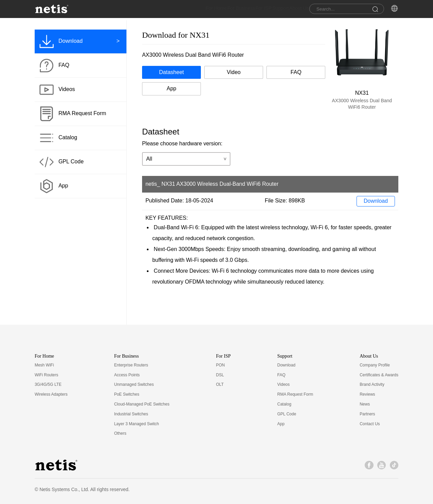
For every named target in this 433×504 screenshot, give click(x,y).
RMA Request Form (295, 394)
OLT (220, 384)
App (281, 424)
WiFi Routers (46, 375)
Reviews (367, 394)
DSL (220, 375)
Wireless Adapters (51, 394)
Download (376, 201)
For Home (185, 10)
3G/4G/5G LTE (48, 384)
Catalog (284, 404)
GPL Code (287, 414)
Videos (283, 384)
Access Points (127, 375)
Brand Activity (372, 384)
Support (268, 10)
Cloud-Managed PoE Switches (142, 404)
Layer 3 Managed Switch (137, 424)
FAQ (281, 375)
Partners (367, 414)
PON (221, 365)
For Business (216, 10)
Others (120, 433)
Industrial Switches (131, 414)
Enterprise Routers (131, 365)
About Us (293, 10)
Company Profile (375, 365)
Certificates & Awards (379, 375)
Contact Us (370, 424)
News (365, 404)
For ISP (245, 10)
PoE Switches (127, 394)
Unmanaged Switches (134, 384)
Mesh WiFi (44, 365)
